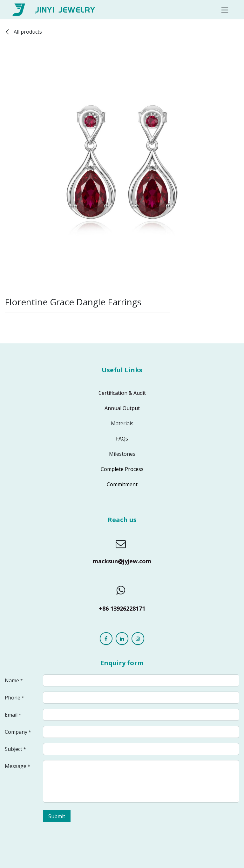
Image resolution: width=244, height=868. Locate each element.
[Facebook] (106, 639)
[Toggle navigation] (225, 10)
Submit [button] (57, 816)
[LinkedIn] (122, 639)
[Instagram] (138, 639)
